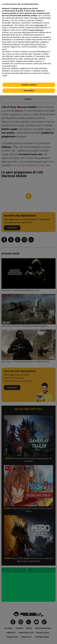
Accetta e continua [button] (29, 85)
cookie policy (39, 25)
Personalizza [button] (29, 90)
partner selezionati (36, 30)
